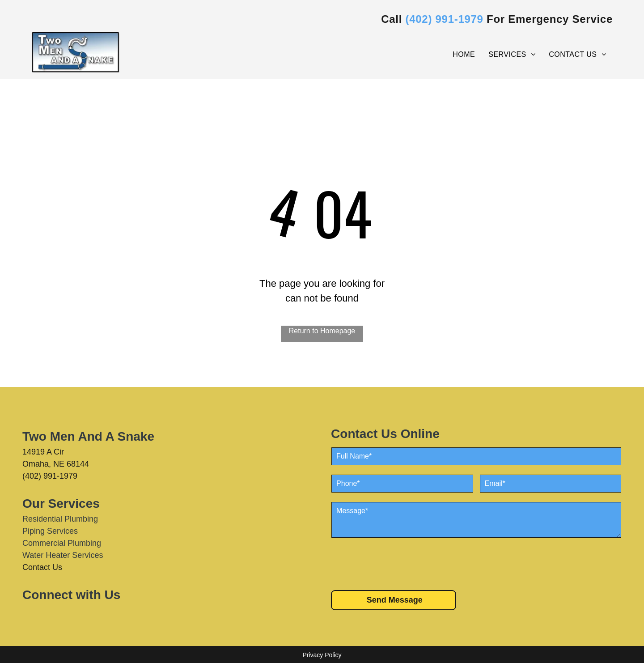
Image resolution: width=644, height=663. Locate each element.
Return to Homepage (322, 331)
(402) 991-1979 (50, 476)
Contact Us (42, 567)
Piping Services (50, 531)
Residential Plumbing (60, 519)
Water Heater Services (63, 555)
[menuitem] (464, 55)
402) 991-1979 (446, 19)
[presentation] (399, 563)
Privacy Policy (322, 655)
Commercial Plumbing (62, 543)
